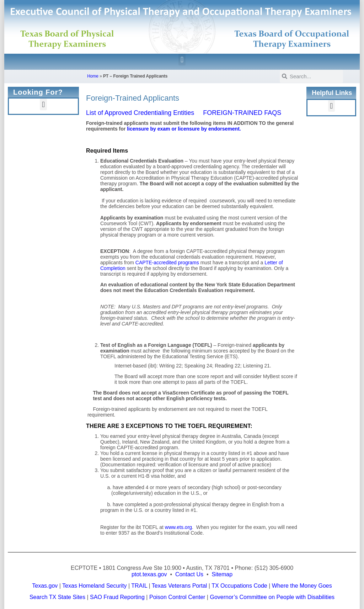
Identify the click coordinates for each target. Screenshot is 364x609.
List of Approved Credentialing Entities (140, 113)
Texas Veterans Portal (180, 586)
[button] (182, 60)
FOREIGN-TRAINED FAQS (242, 113)
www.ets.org (178, 527)
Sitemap (222, 574)
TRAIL (139, 586)
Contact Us (189, 574)
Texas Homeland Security (94, 586)
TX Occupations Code (239, 586)
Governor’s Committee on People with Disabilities (272, 597)
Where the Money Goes (302, 586)
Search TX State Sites (57, 597)
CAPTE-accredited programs (167, 263)
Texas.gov (45, 586)
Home (93, 76)
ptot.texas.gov (149, 574)
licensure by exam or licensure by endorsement (183, 129)
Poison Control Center (177, 597)
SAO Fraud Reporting (117, 597)
